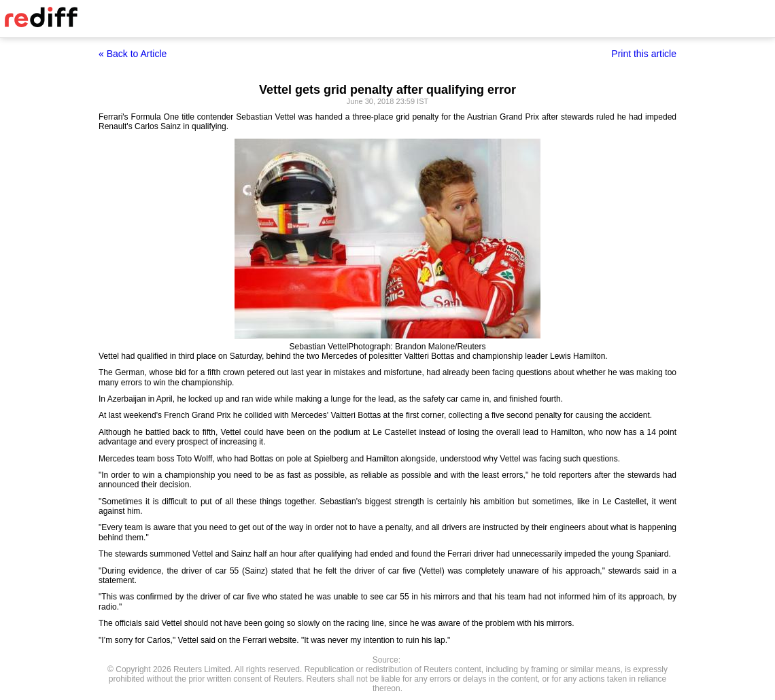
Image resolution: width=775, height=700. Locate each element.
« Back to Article (133, 54)
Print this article (644, 54)
